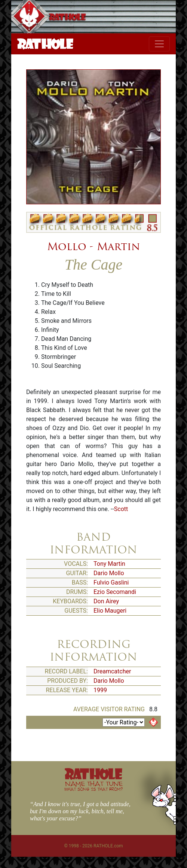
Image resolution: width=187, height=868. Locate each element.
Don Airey (106, 601)
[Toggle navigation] (159, 44)
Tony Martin (109, 564)
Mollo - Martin (93, 246)
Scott (121, 509)
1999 (100, 690)
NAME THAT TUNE (93, 786)
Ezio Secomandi (115, 592)
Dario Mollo (109, 573)
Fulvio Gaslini (111, 582)
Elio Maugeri (110, 611)
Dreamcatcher (112, 671)
